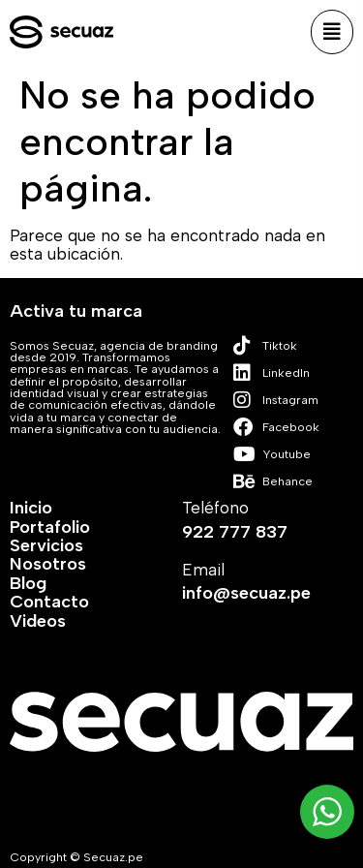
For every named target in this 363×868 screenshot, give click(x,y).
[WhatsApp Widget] (327, 812)
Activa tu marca (76, 311)
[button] (332, 32)
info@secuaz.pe (246, 593)
